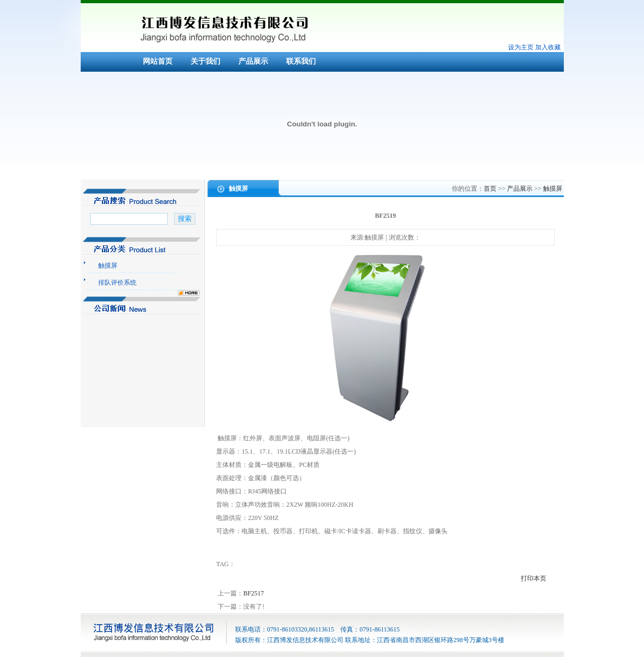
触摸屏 (553, 189)
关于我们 (205, 61)
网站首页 (158, 61)
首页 (490, 189)
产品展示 (253, 61)
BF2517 (254, 593)
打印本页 (534, 578)
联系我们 (301, 61)
